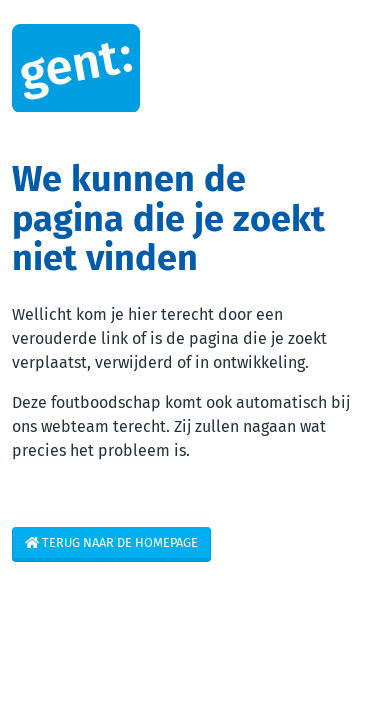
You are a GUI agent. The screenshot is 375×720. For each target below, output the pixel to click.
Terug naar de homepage (111, 542)
